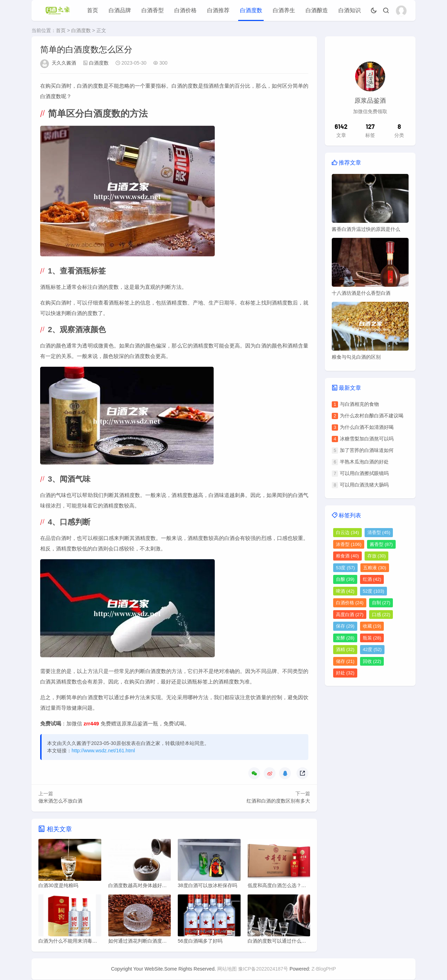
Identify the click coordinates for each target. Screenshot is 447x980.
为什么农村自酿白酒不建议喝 (372, 416)
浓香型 (349, 544)
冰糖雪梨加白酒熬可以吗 (367, 439)
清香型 (379, 532)
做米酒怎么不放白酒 (60, 801)
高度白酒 (350, 615)
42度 (372, 649)
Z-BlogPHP (324, 969)
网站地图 (227, 969)
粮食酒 (347, 556)
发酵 (345, 638)
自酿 (345, 579)
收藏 (372, 626)
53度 (345, 568)
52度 (373, 591)
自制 (381, 603)
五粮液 (375, 568)
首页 (93, 10)
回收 (372, 661)
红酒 (372, 579)
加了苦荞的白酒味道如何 (367, 450)
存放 (377, 556)
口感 (381, 615)
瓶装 (372, 638)
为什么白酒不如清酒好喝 (367, 427)
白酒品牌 (120, 10)
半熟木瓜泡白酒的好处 (364, 462)
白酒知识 (350, 10)
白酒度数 (251, 10)
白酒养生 (284, 10)
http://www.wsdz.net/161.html (103, 751)
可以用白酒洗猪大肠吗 (364, 485)
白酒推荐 (218, 10)
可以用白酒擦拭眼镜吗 (364, 473)
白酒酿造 (317, 10)
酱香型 (381, 544)
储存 (345, 661)
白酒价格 (185, 10)
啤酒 (345, 591)
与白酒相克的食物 (359, 404)
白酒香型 (153, 10)
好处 (345, 673)
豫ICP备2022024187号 (263, 969)
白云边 (347, 532)
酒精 (345, 649)
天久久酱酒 (64, 63)
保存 (345, 626)
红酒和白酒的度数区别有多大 (278, 801)
